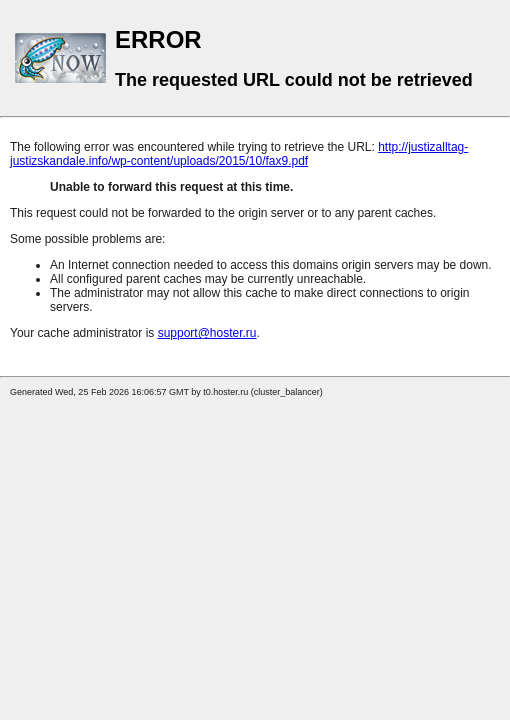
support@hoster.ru (207, 333)
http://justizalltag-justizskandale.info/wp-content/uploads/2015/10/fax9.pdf (239, 154)
